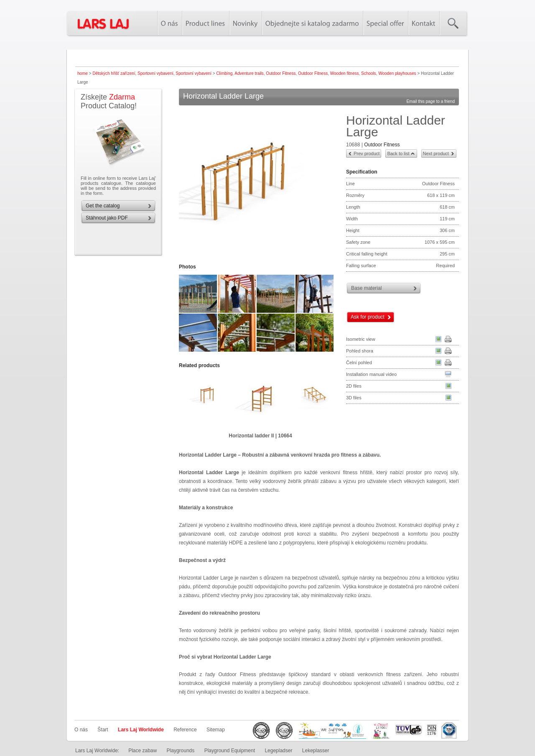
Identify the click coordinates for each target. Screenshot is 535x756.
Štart (103, 730)
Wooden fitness (345, 73)
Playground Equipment (230, 751)
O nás (81, 730)
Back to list (398, 153)
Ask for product (368, 317)
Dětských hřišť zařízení (114, 73)
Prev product (367, 153)
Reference (185, 730)
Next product (436, 153)
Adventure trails (249, 73)
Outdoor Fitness (281, 73)
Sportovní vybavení (155, 73)
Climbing (224, 73)
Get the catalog (103, 206)
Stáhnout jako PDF (107, 218)
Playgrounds (181, 751)
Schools (369, 73)
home (83, 73)
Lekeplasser (316, 751)
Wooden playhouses (397, 73)
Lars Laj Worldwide (141, 730)
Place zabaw (143, 751)
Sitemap (216, 730)
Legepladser (278, 751)
